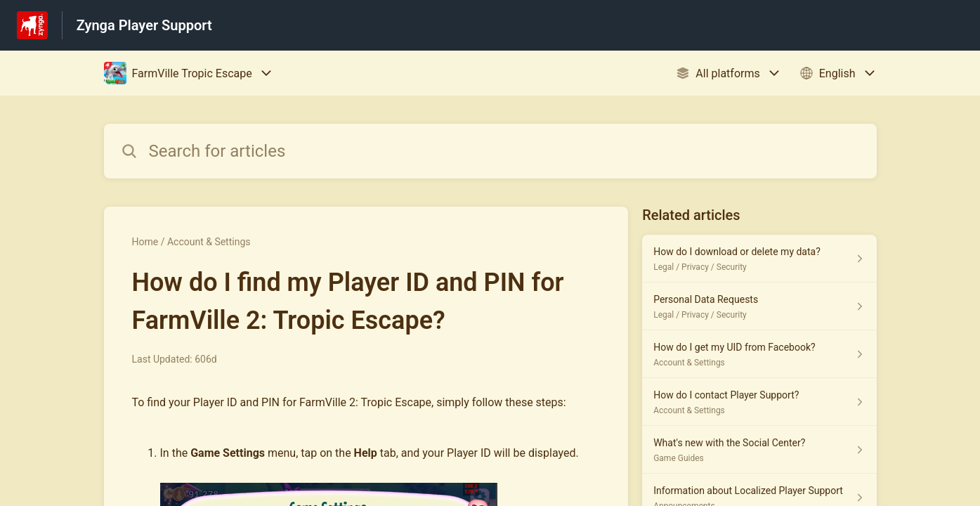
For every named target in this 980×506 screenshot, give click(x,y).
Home (145, 242)
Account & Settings (209, 242)
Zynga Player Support (144, 25)
